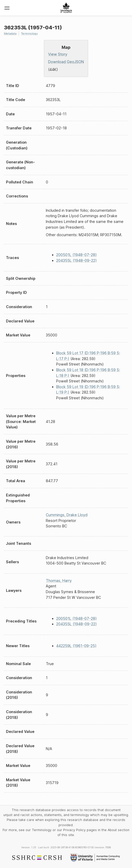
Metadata (10, 34)
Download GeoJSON (66, 62)
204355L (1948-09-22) (76, 260)
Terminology (29, 34)
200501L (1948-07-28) (76, 255)
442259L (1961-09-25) (76, 646)
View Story (58, 54)
